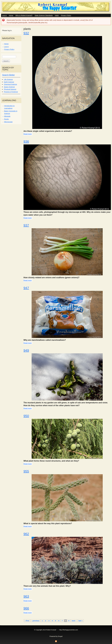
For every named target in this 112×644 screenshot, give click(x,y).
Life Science (8, 79)
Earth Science (9, 82)
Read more (28, 134)
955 (26, 471)
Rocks (6, 119)
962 (26, 534)
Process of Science (11, 92)
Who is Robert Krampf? (24, 15)
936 (26, 141)
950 (26, 416)
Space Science (9, 87)
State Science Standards (44, 15)
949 (26, 350)
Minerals (7, 116)
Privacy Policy (66, 15)
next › (74, 621)
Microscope (8, 122)
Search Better (8, 75)
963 (26, 596)
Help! (57, 15)
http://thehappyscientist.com (69, 630)
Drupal (60, 636)
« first (27, 621)
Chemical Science (10, 84)
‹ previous (36, 621)
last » (80, 621)
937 (26, 225)
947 (26, 288)
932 (26, 33)
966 (26, 608)
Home (11, 15)
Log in (4, 15)
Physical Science (10, 89)
